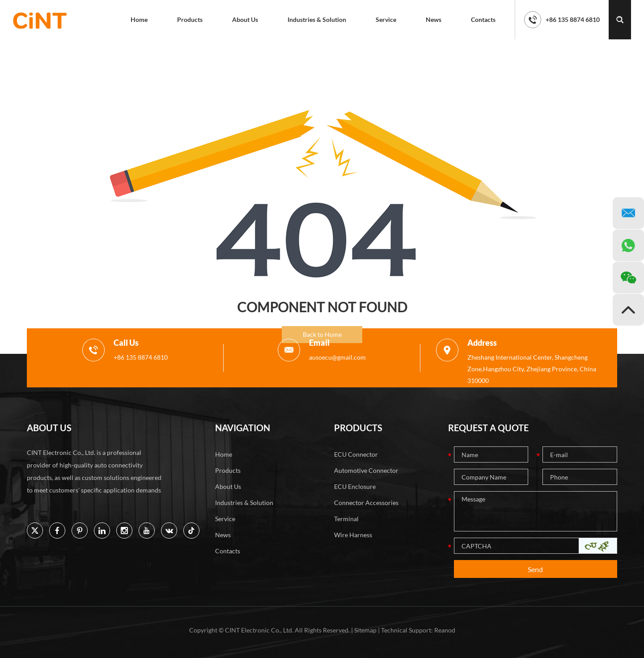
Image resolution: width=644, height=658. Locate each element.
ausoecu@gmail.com (337, 357)
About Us (245, 19)
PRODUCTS (358, 428)
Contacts (483, 19)
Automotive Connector (366, 470)
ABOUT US (49, 428)
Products (190, 19)
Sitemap (365, 630)
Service (386, 19)
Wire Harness (353, 535)
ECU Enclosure (355, 486)
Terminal (346, 519)
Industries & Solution (317, 19)
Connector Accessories (366, 503)
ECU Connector (356, 454)
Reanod (445, 630)
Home (139, 19)
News (434, 19)
